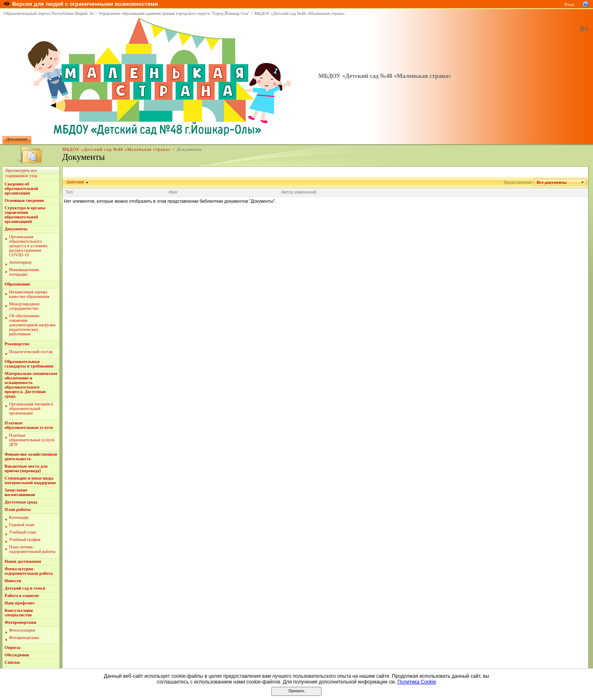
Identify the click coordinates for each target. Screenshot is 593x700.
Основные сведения (24, 200)
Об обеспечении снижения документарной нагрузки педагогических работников (32, 325)
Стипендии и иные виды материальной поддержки (30, 480)
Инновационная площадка (24, 272)
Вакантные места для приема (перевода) (26, 468)
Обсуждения (17, 655)
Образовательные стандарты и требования (29, 364)
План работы (18, 509)
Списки (12, 662)
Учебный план (23, 532)
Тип (69, 192)
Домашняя (17, 139)
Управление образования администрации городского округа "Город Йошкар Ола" (174, 13)
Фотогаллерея (22, 630)
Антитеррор (20, 262)
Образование (17, 284)
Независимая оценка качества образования (29, 294)
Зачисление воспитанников (20, 492)
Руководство (17, 344)
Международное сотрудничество (24, 306)
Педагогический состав (31, 352)
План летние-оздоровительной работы (32, 549)
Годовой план (22, 525)
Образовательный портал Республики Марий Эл (49, 13)
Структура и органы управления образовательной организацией (25, 215)
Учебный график (25, 540)
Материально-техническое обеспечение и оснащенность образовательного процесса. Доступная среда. (31, 385)
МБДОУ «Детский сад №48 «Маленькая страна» (300, 13)
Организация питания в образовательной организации (31, 409)
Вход (569, 4)
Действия (75, 182)
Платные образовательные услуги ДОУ (32, 440)
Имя (173, 192)
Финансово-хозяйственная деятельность (31, 457)
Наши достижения (23, 561)
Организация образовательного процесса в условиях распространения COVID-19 (28, 246)
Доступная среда (21, 502)
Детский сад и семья (25, 588)
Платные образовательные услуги (29, 425)
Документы (16, 229)
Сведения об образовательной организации (21, 188)
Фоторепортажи (20, 622)
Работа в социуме (22, 596)
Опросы (13, 647)
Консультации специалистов (19, 613)
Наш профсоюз (20, 603)
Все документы (552, 182)
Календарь (19, 517)
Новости (13, 581)
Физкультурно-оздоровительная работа (29, 571)
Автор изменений (299, 192)
